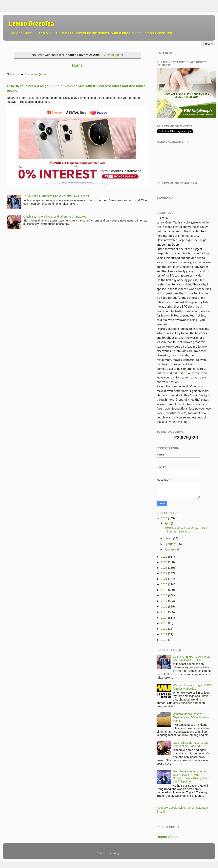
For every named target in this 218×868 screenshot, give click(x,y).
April (167, 523)
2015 (164, 612)
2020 (164, 584)
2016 (164, 607)
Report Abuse (167, 837)
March (168, 538)
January (170, 550)
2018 (164, 595)
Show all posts (113, 55)
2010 (164, 640)
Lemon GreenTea (32, 24)
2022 (164, 573)
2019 (164, 590)
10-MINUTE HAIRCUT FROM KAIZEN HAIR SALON (57, 196)
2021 (164, 579)
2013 (164, 623)
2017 (164, 601)
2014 (164, 618)
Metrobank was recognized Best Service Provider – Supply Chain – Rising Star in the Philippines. (192, 777)
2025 (164, 557)
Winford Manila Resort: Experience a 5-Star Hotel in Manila (191, 717)
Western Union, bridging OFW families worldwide (192, 687)
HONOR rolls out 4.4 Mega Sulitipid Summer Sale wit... (186, 530)
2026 (164, 518)
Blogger (117, 853)
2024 (164, 562)
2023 (164, 568)
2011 (164, 634)
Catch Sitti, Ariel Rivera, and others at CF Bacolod (55, 217)
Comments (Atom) (36, 74)
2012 (164, 629)
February (170, 544)
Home (77, 65)
